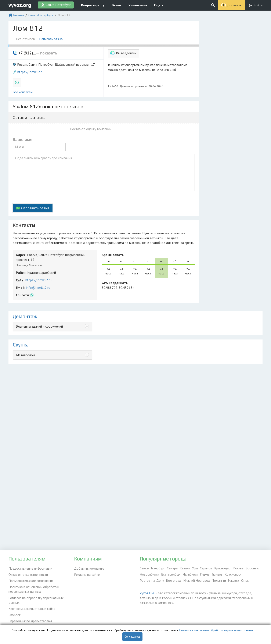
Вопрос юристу (93, 5)
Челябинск (190, 574)
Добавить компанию (89, 568)
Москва (238, 568)
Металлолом (26, 355)
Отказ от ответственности (28, 574)
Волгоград (174, 580)
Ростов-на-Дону (152, 580)
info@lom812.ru (38, 288)
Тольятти (219, 580)
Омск (245, 580)
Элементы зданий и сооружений (39, 326)
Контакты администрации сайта (32, 608)
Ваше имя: (23, 139)
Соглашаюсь (132, 637)
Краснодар (222, 568)
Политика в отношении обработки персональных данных (34, 589)
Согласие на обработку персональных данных (36, 600)
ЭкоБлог (14, 615)
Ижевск (234, 580)
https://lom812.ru (30, 72)
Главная (19, 15)
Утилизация (138, 5)
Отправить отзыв (35, 208)
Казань (185, 568)
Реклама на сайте (87, 574)
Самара (172, 568)
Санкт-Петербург (41, 15)
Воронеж (252, 568)
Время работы (113, 255)
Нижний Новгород (197, 580)
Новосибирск (149, 574)
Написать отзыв (51, 39)
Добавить (234, 5)
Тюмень (217, 574)
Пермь (205, 574)
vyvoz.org (20, 5)
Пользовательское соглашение (31, 580)
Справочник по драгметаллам (30, 621)
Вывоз (117, 5)
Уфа (195, 568)
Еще (159, 5)
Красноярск (233, 574)
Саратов (206, 568)
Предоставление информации (30, 568)
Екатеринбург (171, 574)
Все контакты (23, 92)
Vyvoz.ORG (148, 593)
